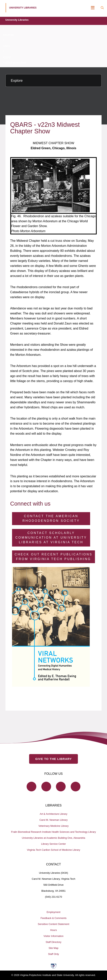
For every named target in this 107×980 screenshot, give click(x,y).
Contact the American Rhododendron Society (51, 518)
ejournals (9, 35)
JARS (7, 46)
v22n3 (7, 57)
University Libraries (17, 20)
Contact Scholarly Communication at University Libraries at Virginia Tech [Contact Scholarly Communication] (51, 538)
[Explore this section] (54, 80)
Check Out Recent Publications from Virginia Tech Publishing (53, 557)
